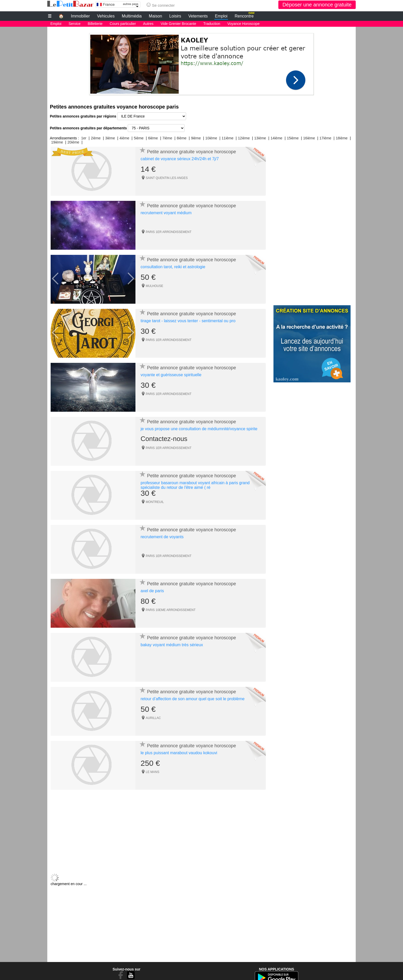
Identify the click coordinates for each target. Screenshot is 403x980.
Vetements (198, 16)
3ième (110, 138)
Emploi (221, 16)
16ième (309, 138)
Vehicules (106, 16)
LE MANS (153, 772)
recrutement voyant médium (166, 213)
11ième (227, 138)
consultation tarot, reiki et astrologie (173, 267)
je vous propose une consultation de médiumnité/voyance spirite (199, 429)
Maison (155, 16)
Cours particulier (123, 24)
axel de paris (152, 591)
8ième (182, 138)
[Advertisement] (201, 63)
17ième (325, 138)
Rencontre (245, 15)
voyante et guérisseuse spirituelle (171, 375)
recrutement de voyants (162, 537)
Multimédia (132, 16)
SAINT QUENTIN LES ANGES (167, 178)
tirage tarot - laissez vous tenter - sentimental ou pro (188, 321)
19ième (57, 142)
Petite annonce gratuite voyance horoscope (191, 152)
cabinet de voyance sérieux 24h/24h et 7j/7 (180, 159)
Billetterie (95, 24)
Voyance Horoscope (244, 24)
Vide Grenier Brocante (178, 24)
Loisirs (175, 16)
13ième (260, 138)
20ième (73, 142)
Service (75, 24)
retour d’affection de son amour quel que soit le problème (193, 699)
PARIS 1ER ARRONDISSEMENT (169, 232)
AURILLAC (153, 718)
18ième (342, 138)
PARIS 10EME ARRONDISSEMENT (171, 610)
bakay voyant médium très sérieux (172, 645)
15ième (293, 138)
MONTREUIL (155, 502)
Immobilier (80, 16)
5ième (139, 138)
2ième (96, 138)
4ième (124, 138)
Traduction (212, 24)
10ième (211, 138)
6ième (153, 138)
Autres (148, 24)
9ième (196, 138)
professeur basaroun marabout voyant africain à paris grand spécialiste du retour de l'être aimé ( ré (195, 485)
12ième (244, 138)
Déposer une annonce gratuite (317, 5)
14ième (277, 138)
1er (84, 138)
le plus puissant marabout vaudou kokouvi (179, 753)
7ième (167, 138)
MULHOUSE (154, 286)
